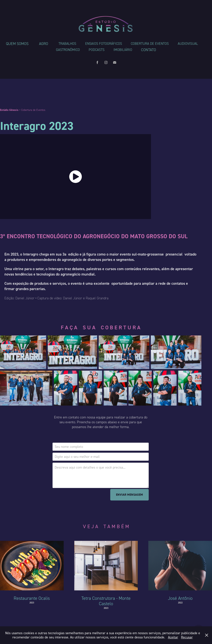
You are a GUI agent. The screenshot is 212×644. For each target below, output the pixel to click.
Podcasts (97, 50)
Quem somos (17, 44)
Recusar (187, 637)
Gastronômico (68, 50)
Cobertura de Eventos (150, 44)
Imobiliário (123, 50)
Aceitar (173, 637)
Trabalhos (67, 44)
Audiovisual (188, 44)
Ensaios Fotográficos (104, 44)
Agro (44, 44)
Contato (149, 50)
